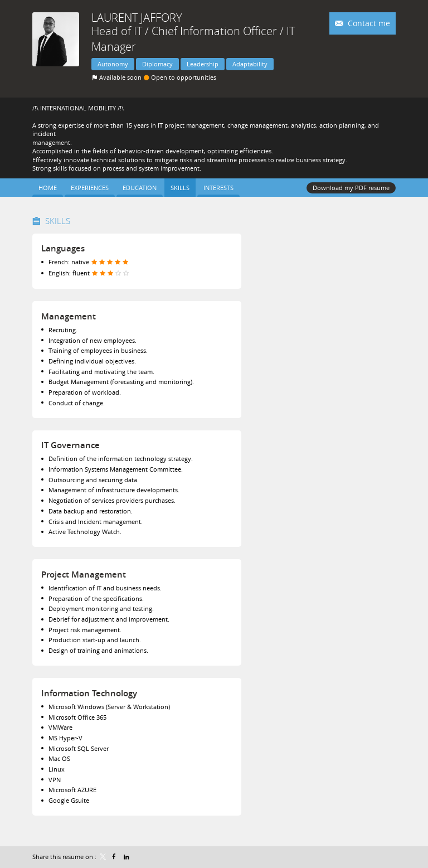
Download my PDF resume (351, 188)
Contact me (368, 23)
